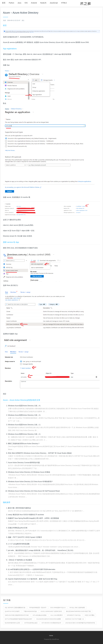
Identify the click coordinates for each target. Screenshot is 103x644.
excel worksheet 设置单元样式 (51, 611)
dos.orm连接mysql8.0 (58, 608)
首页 (4, 3)
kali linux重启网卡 (57, 615)
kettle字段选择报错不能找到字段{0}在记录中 (19, 619)
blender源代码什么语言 (12, 623)
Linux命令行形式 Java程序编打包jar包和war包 (80, 623)
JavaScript (54, 3)
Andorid (34, 3)
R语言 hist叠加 (90, 615)
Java (19, 3)
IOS (26, 3)
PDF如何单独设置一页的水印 (38, 608)
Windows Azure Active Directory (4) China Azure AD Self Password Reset (34, 491)
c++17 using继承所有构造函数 (19, 544)
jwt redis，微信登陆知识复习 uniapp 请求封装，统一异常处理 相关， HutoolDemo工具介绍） (41, 550)
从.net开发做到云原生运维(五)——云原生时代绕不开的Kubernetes (32, 569)
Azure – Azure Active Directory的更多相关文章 (22, 400)
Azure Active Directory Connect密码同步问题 (24, 463)
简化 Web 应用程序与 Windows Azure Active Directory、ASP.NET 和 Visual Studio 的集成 (40, 453)
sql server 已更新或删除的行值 (15, 608)
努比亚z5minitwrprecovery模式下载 (78, 611)
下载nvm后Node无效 (30, 611)
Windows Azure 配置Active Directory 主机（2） (25, 434)
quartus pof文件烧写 (12, 611)
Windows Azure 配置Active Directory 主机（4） (25, 406)
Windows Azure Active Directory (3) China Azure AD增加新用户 (31, 482)
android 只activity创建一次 (74, 619)
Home (51, 636)
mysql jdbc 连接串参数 (77, 608)
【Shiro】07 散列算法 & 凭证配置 (20, 560)
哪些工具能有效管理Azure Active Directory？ (24, 444)
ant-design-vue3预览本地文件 (51, 623)
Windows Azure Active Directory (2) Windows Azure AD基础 (29, 472)
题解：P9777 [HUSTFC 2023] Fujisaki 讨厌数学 (25, 537)
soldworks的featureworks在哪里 (49, 619)
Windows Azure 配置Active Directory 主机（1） (25, 425)
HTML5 (64, 3)
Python (12, 3)
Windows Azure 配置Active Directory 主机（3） (25, 415)
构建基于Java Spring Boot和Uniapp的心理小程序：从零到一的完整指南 (34, 518)
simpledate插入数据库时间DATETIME (17, 615)
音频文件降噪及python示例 (18, 528)
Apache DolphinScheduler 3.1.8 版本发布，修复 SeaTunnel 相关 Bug (33, 579)
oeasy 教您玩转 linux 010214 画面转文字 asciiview (26, 515)
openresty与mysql (74, 615)
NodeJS (43, 3)
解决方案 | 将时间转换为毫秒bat (19, 508)
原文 (23, 20)
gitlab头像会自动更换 (40, 615)
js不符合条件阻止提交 (31, 623)
